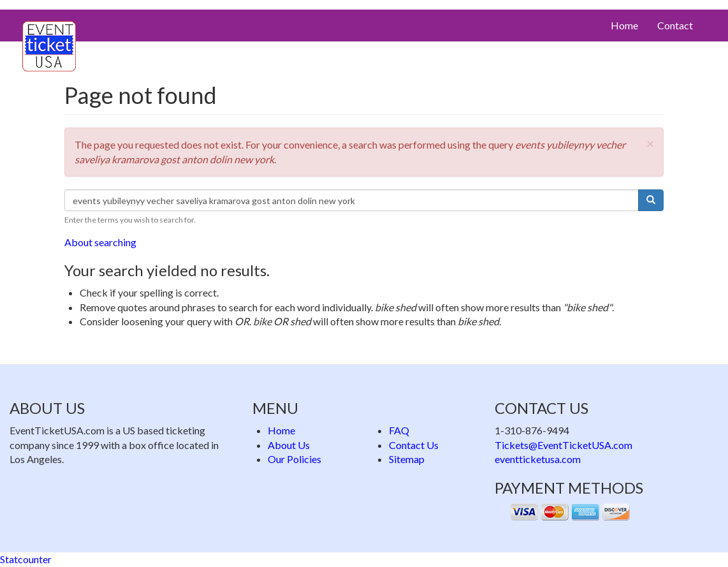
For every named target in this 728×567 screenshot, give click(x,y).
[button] (650, 143)
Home (624, 25)
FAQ (399, 430)
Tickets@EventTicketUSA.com (564, 445)
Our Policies (295, 459)
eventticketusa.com (538, 459)
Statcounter (26, 559)
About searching (100, 242)
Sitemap (407, 459)
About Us (289, 445)
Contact (675, 25)
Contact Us (414, 445)
